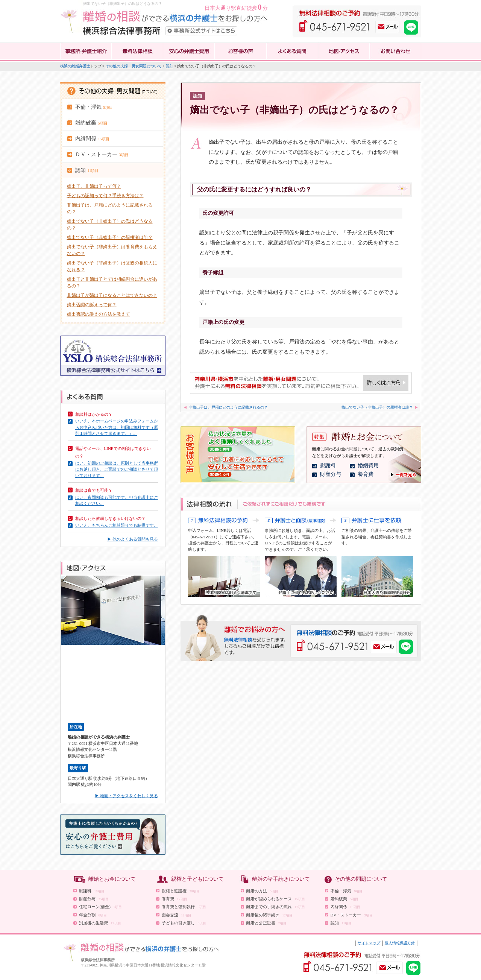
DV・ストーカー (352, 915)
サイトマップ (369, 943)
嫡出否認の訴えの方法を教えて (99, 314)
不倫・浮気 (347, 891)
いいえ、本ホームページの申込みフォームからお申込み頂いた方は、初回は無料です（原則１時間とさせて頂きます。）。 (117, 427)
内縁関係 (345, 907)
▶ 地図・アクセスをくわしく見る (126, 796)
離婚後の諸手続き (269, 915)
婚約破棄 (345, 899)
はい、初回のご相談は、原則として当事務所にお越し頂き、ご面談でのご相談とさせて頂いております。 (117, 469)
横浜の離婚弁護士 (75, 66)
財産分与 (331, 474)
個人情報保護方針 (400, 943)
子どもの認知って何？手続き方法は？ (105, 196)
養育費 (366, 474)
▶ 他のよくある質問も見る (133, 539)
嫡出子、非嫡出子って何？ (94, 186)
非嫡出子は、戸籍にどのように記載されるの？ (228, 407)
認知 (170, 66)
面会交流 (177, 915)
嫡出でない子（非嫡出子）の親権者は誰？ (110, 237)
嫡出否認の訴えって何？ (92, 305)
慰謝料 (328, 466)
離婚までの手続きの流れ (276, 907)
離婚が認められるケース (276, 899)
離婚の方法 (263, 891)
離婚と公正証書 (267, 923)
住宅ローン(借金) (101, 907)
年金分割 (93, 915)
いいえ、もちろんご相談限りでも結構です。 (117, 525)
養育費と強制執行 (184, 907)
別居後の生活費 (100, 923)
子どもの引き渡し (184, 923)
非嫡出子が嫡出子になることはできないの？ (112, 295)
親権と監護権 (181, 891)
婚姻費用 (368, 466)
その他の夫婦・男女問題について (134, 66)
